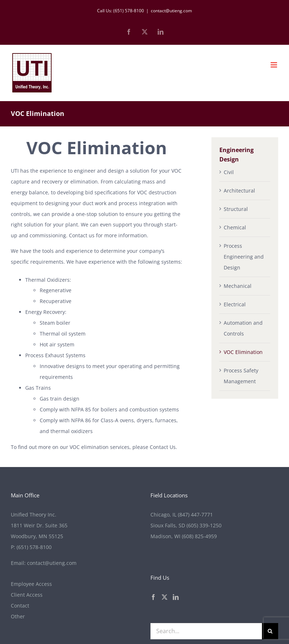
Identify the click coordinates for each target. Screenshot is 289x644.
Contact (20, 606)
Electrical (235, 304)
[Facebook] (153, 597)
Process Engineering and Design (244, 257)
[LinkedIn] (176, 597)
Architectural (239, 191)
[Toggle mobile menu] (274, 65)
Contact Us (163, 447)
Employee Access (31, 584)
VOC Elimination (243, 352)
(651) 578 (34, 547)
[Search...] (206, 631)
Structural (236, 209)
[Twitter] (165, 597)
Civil (229, 172)
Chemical (235, 227)
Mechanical (238, 286)
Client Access (27, 595)
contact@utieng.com (171, 11)
